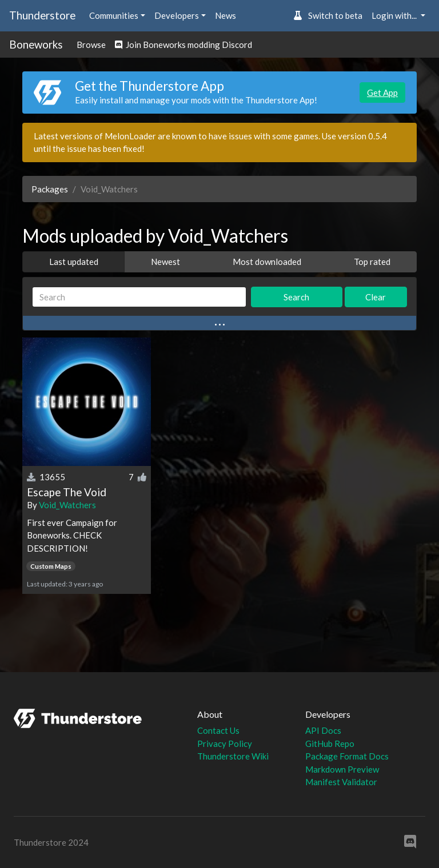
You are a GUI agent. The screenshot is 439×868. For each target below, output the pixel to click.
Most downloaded (267, 262)
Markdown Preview (342, 769)
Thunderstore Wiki (233, 756)
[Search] (139, 297)
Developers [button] (177, 15)
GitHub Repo (330, 744)
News (226, 15)
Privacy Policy (225, 744)
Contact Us (218, 730)
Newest (165, 262)
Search (296, 297)
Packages (50, 189)
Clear (376, 297)
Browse (91, 45)
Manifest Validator (341, 782)
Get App (382, 93)
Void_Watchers (67, 505)
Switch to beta (328, 15)
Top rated (372, 262)
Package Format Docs (347, 756)
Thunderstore (42, 15)
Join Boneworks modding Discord (183, 45)
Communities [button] (114, 15)
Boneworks (36, 44)
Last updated (74, 262)
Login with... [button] (395, 15)
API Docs (323, 730)
